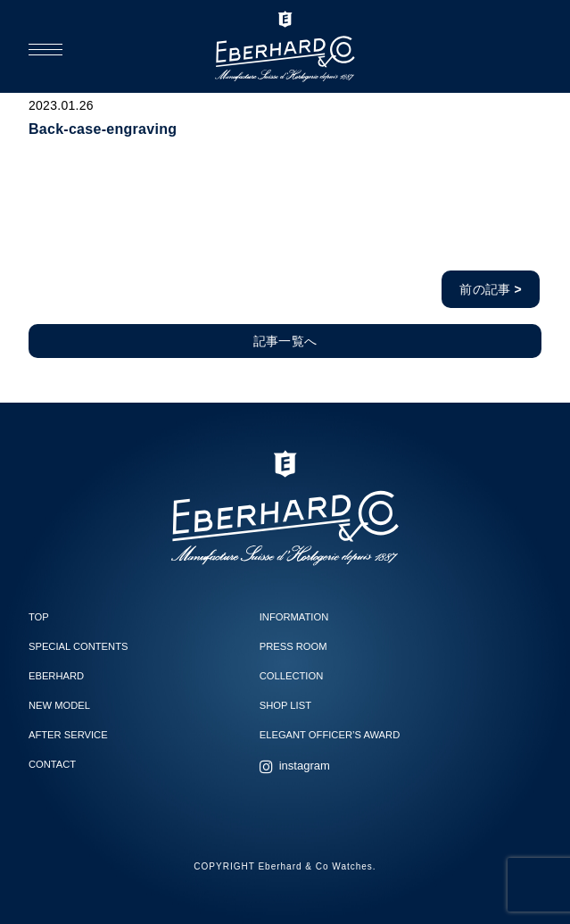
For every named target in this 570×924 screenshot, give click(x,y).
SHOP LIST (285, 705)
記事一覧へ (285, 341)
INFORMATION (294, 617)
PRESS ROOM (293, 646)
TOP (39, 617)
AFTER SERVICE (68, 735)
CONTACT (52, 764)
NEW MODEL (59, 705)
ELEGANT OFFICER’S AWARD (330, 735)
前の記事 (491, 289)
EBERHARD (56, 676)
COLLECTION (292, 676)
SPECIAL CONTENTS (78, 646)
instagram (305, 766)
